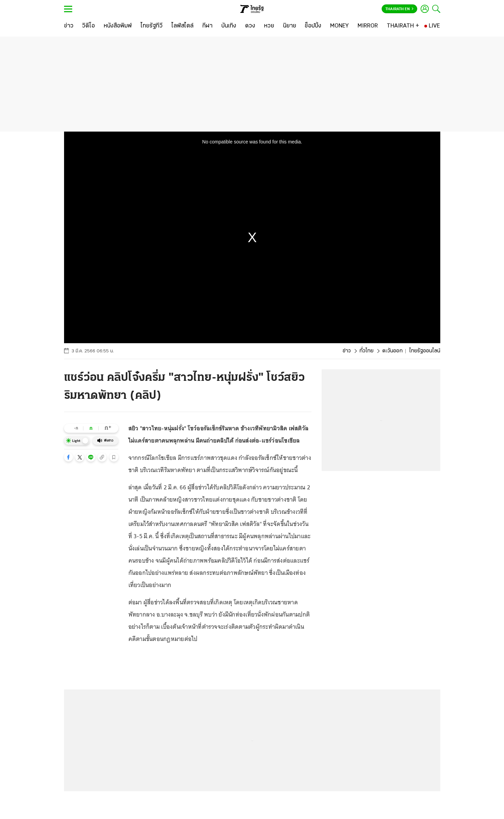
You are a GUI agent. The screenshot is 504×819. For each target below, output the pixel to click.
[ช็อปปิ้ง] (313, 26)
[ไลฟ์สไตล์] (183, 26)
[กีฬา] (207, 26)
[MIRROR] (368, 26)
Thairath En (399, 9)
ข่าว (347, 351)
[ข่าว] (69, 26)
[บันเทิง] (229, 26)
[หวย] (269, 26)
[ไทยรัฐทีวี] (152, 26)
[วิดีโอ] (88, 26)
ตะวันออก (392, 351)
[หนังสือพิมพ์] (118, 26)
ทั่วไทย (367, 351)
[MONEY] (339, 26)
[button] (68, 457)
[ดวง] (250, 26)
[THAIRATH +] (403, 26)
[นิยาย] (290, 26)
